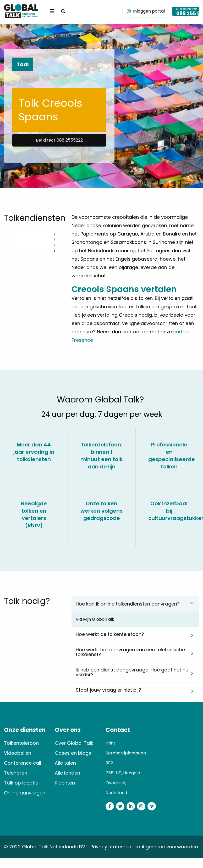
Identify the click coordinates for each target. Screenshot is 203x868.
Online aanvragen (25, 793)
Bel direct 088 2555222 (59, 140)
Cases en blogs (73, 753)
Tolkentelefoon (21, 743)
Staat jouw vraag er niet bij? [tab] (108, 690)
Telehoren (16, 773)
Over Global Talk (74, 743)
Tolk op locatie (21, 783)
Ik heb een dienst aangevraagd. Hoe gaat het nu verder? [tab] (132, 672)
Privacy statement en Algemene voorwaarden (144, 847)
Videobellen (18, 753)
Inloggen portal (146, 11)
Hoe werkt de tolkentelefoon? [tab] (110, 634)
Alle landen (67, 773)
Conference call (23, 763)
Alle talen (65, 763)
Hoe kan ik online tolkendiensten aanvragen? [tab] (128, 604)
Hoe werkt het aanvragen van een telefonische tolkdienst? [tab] (130, 652)
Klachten (65, 783)
